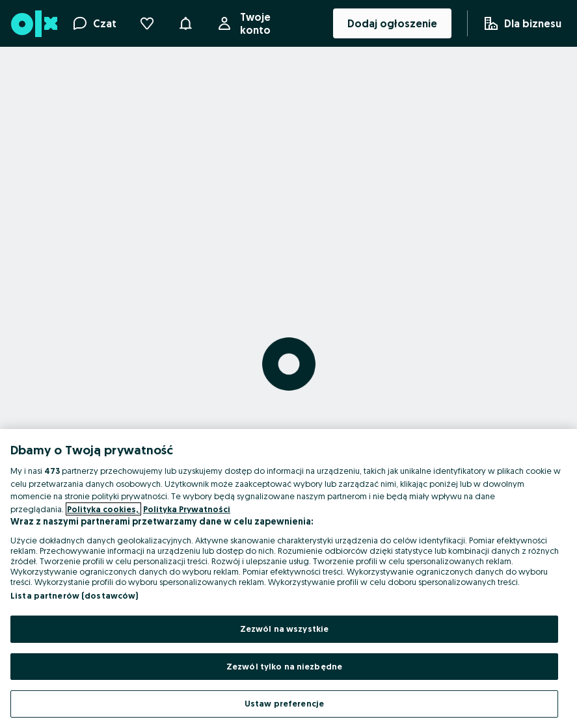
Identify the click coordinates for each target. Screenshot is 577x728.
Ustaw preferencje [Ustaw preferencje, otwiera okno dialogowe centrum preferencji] (284, 703)
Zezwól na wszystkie (284, 629)
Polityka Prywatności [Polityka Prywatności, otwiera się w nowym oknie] (187, 509)
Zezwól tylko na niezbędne (284, 666)
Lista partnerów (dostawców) (74, 595)
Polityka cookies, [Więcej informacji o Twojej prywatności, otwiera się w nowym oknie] (103, 509)
